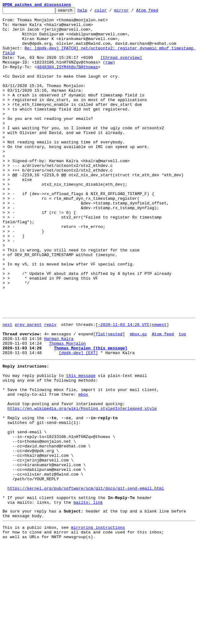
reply (50, 386)
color (110, 12)
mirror (131, 12)
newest (159, 386)
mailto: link (88, 598)
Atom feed (157, 12)
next (7, 386)
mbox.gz (139, 398)
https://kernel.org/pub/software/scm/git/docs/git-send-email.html (86, 581)
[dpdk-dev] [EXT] (78, 420)
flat (100, 398)
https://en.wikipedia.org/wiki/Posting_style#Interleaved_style (82, 485)
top (182, 398)
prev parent (28, 386)
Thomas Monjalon (67, 409)
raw (109, 73)
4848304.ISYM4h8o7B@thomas (67, 79)
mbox (83, 468)
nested (115, 398)
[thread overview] (121, 68)
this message (81, 446)
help (92, 12)
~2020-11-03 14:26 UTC (124, 386)
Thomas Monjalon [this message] (91, 415)
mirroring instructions (98, 626)
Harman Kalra (59, 403)
